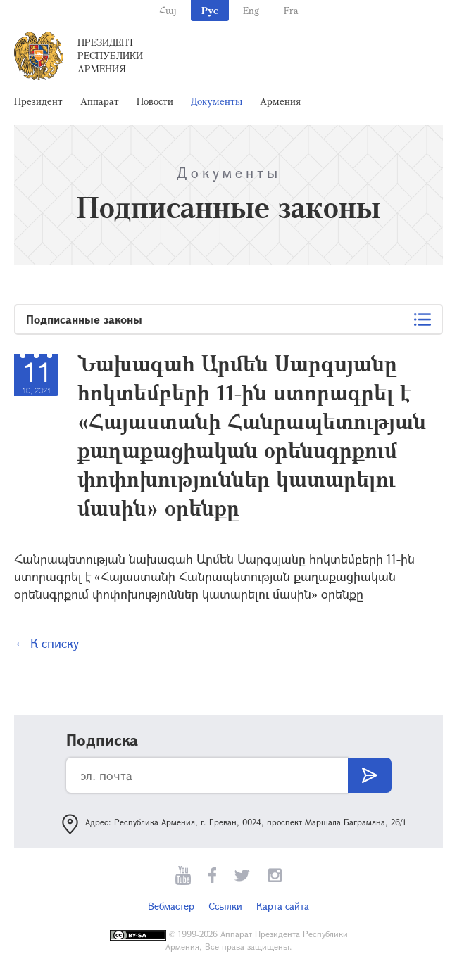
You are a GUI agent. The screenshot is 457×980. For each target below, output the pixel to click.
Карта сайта (283, 906)
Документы (217, 101)
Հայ (168, 10)
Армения (280, 101)
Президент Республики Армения (110, 55)
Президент (38, 101)
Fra (291, 10)
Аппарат (100, 101)
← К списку (46, 643)
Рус (210, 10)
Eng (251, 10)
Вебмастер (171, 906)
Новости (155, 101)
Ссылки (225, 906)
